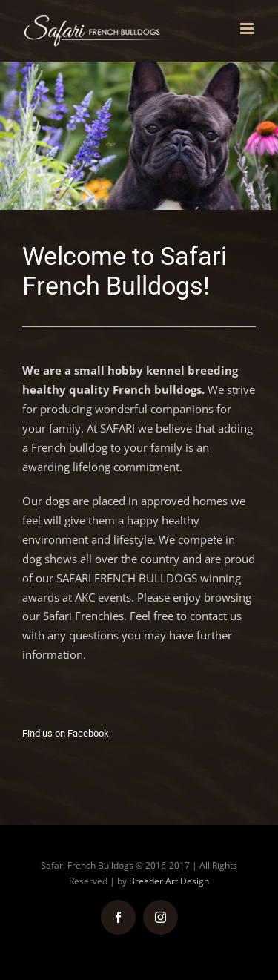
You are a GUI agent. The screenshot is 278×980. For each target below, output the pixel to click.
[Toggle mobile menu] (248, 29)
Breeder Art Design (169, 881)
